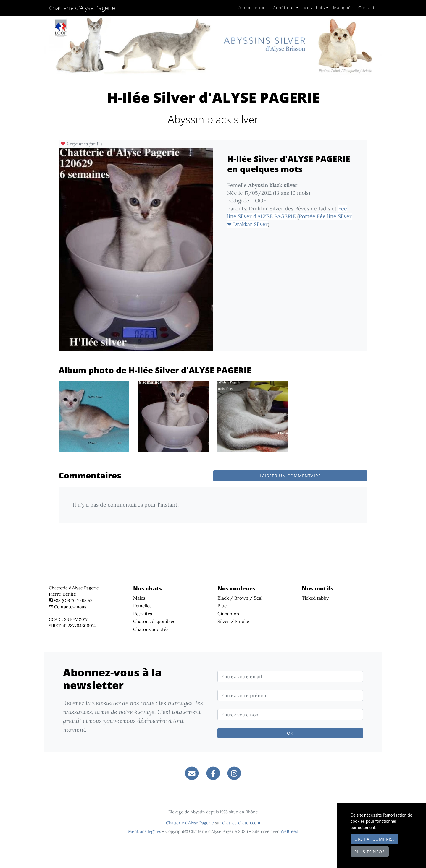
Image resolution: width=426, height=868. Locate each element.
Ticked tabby (315, 598)
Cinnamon (228, 614)
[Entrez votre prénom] (290, 695)
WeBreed (289, 831)
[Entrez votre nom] (290, 715)
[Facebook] (213, 773)
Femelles (142, 606)
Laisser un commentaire (290, 476)
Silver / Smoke (233, 621)
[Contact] (192, 773)
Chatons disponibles (154, 621)
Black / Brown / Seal (240, 598)
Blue (222, 606)
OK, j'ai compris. (374, 839)
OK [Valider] (290, 733)
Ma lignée (343, 8)
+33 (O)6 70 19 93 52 (73, 601)
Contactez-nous (68, 607)
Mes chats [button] (314, 8)
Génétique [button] (284, 8)
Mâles (139, 598)
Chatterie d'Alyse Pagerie (82, 8)
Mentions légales (145, 831)
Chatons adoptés (151, 629)
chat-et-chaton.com (241, 823)
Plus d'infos (370, 852)
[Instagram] (234, 773)
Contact (367, 8)
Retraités (143, 614)
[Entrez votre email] (290, 676)
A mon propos (253, 8)
